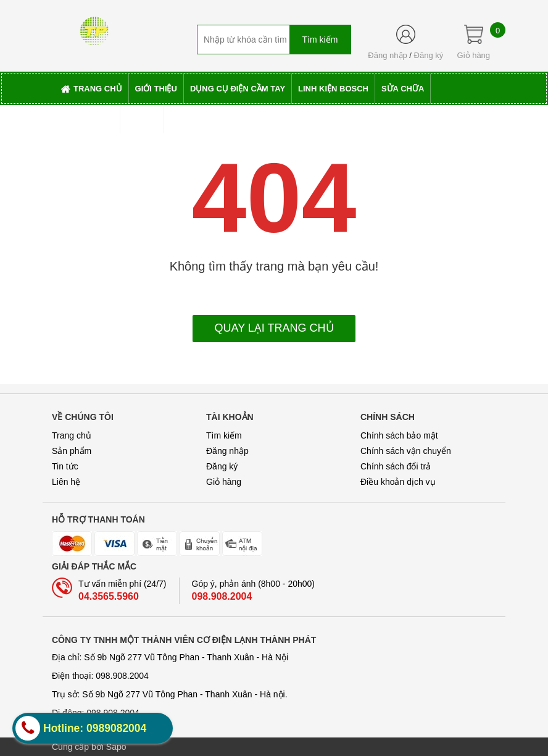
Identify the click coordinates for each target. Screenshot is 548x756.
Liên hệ (66, 482)
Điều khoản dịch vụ (398, 482)
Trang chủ (72, 435)
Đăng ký (429, 55)
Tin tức (65, 466)
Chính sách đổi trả (396, 466)
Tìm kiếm (224, 435)
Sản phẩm (72, 451)
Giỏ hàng (224, 482)
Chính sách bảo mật (399, 435)
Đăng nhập (387, 55)
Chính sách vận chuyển (406, 451)
